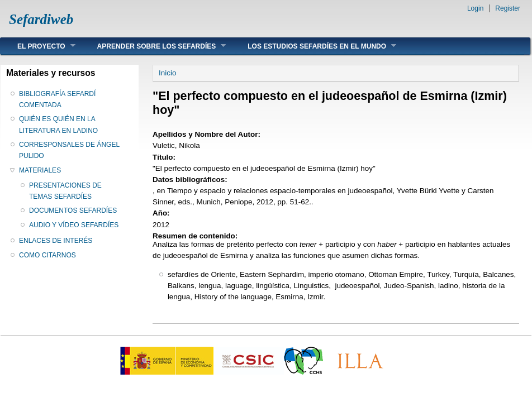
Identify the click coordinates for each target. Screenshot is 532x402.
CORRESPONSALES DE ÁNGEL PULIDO (69, 150)
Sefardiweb (41, 19)
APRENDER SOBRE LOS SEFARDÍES (153, 46)
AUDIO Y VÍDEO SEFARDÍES (74, 225)
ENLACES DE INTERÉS (56, 241)
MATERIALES (40, 170)
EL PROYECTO (38, 46)
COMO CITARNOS (47, 255)
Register (508, 8)
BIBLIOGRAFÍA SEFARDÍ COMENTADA (57, 99)
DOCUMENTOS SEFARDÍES (73, 210)
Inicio (167, 73)
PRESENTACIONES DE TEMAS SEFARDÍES (65, 191)
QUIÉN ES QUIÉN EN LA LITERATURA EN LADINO (58, 125)
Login (475, 8)
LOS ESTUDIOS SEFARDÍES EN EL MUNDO (313, 46)
